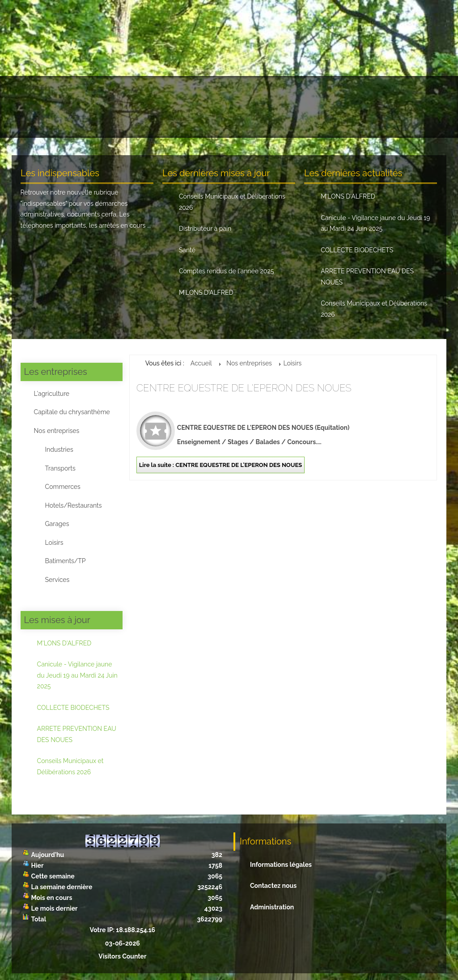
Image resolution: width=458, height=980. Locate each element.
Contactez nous (273, 886)
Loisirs (54, 543)
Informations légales (281, 865)
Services (57, 580)
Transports (60, 468)
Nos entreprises (57, 431)
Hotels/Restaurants (74, 505)
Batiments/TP (66, 561)
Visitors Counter (122, 956)
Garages (57, 524)
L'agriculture (52, 394)
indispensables (44, 204)
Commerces (63, 487)
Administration (272, 907)
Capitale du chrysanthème (72, 412)
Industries (59, 450)
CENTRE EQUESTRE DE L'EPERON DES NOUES (244, 388)
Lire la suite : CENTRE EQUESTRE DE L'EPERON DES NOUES (221, 465)
